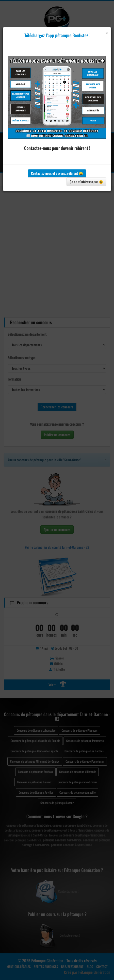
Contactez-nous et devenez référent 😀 (57, 173)
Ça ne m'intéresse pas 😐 (86, 182)
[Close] (106, 33)
